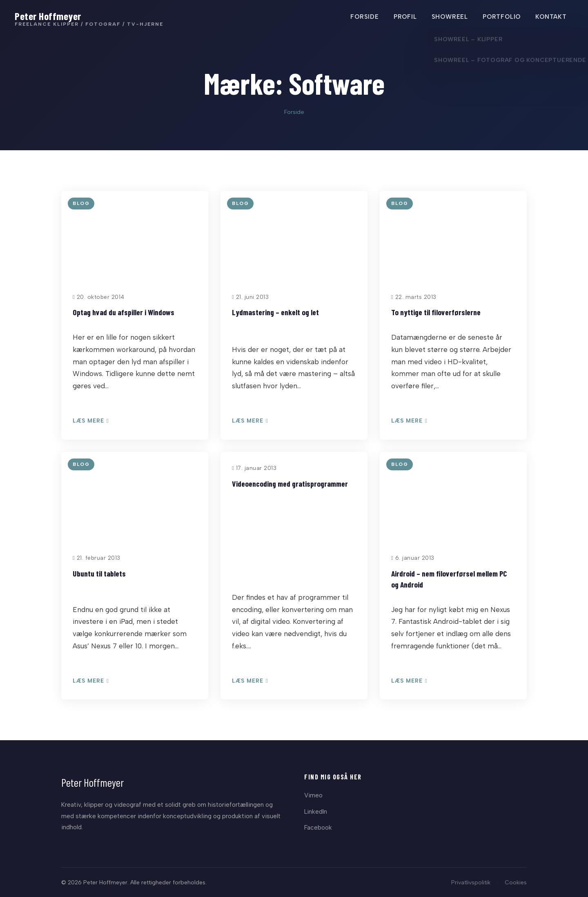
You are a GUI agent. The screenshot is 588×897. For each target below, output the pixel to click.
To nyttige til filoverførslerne (436, 312)
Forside (294, 112)
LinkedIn (316, 811)
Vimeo (313, 795)
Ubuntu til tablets (99, 573)
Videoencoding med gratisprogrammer (290, 483)
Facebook (318, 827)
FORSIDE (363, 18)
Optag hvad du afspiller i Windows (124, 312)
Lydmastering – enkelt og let (275, 312)
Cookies (516, 882)
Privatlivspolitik (471, 882)
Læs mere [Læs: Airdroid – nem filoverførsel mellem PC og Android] (409, 681)
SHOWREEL (448, 18)
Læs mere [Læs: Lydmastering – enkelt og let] (250, 421)
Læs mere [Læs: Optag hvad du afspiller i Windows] (91, 421)
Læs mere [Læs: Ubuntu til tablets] (91, 681)
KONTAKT (549, 18)
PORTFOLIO (500, 18)
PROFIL (404, 18)
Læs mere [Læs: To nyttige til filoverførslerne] (409, 421)
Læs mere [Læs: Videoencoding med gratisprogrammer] (250, 681)
